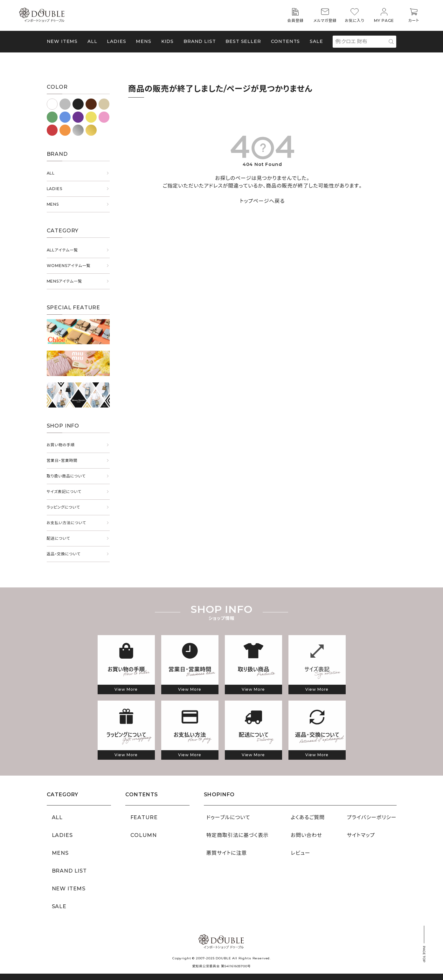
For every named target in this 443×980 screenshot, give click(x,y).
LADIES (55, 189)
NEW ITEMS (62, 41)
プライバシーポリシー (372, 817)
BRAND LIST (200, 41)
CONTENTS (286, 41)
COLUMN (144, 835)
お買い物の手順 (61, 445)
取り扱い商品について (66, 476)
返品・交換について (64, 554)
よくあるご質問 (308, 817)
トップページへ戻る (262, 201)
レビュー (300, 853)
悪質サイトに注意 (227, 853)
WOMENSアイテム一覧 (69, 266)
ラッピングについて (63, 507)
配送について (59, 538)
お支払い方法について (66, 523)
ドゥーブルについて (228, 817)
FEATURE (144, 817)
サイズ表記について (64, 492)
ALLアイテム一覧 (62, 250)
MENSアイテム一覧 (64, 281)
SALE (316, 41)
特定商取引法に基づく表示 (238, 835)
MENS (143, 41)
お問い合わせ (306, 835)
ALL (92, 41)
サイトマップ (361, 835)
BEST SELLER (243, 41)
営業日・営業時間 (62, 460)
